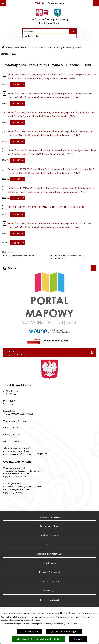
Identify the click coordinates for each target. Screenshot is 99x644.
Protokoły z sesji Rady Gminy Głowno (65, 48)
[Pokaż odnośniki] (3, 3)
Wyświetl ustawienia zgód (64, 632)
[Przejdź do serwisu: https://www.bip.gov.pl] (49, 3)
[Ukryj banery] (94, 268)
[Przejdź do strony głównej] (50, 17)
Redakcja (50, 545)
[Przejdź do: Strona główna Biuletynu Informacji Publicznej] (3, 48)
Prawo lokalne (38, 48)
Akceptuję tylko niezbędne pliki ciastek (39, 639)
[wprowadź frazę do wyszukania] (46, 31)
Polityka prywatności (49, 600)
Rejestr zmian (50, 563)
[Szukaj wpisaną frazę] (73, 31)
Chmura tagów (49, 591)
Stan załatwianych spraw (49, 517)
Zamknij (78, 639)
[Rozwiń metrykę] (18, 85)
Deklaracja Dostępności (50, 572)
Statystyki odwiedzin (50, 581)
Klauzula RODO (30, 632)
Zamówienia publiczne (49, 526)
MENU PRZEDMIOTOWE (17, 48)
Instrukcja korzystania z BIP (50, 554)
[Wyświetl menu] (96, 3)
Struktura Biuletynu (49, 535)
